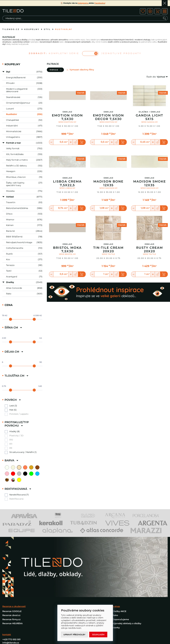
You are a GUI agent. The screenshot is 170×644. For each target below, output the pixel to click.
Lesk (12, 406)
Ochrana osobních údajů (71, 553)
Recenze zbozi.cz (11, 541)
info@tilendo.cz (11, 568)
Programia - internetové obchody (150, 598)
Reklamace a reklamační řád (73, 549)
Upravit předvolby (75, 635)
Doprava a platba (67, 537)
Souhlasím (99, 635)
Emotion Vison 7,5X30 (67, 117)
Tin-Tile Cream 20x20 (108, 249)
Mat (11, 410)
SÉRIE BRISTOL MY (67, 254)
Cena (9, 305)
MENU (165, 11)
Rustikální (64, 29)
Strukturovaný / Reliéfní (22, 452)
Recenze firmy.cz (11, 545)
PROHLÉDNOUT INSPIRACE (20, 584)
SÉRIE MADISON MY (108, 188)
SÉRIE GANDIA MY (150, 122)
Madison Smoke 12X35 (150, 183)
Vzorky (116, 553)
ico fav (143, 11)
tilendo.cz (11, 29)
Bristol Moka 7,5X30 (67, 249)
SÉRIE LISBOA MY (67, 188)
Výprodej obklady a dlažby (127, 549)
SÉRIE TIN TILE (108, 254)
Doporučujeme (121, 545)
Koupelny (32, 29)
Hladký (13, 431)
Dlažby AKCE (119, 537)
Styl (47, 29)
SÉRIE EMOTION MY (67, 122)
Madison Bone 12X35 (108, 183)
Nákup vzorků (65, 541)
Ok (165, 3)
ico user (150, 11)
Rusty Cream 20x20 (150, 249)
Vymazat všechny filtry (82, 70)
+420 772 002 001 (11, 565)
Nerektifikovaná (17, 495)
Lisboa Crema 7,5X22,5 (67, 183)
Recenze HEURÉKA (12, 549)
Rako (115, 541)
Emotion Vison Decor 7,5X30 (108, 117)
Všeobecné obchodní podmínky (75, 545)
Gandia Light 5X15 (149, 117)
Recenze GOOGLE (12, 537)
